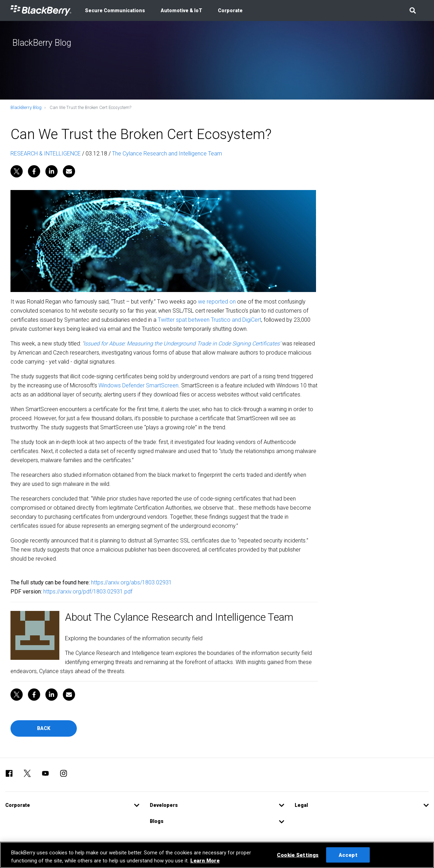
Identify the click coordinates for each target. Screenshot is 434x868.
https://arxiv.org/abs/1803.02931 (131, 582)
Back (44, 728)
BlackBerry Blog (26, 107)
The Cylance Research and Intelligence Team (167, 154)
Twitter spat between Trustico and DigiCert (209, 320)
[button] (413, 10)
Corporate (230, 10)
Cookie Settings (298, 855)
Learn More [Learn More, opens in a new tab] (205, 861)
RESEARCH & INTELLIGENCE (46, 154)
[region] (217, 855)
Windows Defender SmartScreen (138, 385)
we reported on (217, 302)
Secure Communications (115, 10)
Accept (348, 855)
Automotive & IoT (181, 10)
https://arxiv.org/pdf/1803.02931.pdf (88, 592)
